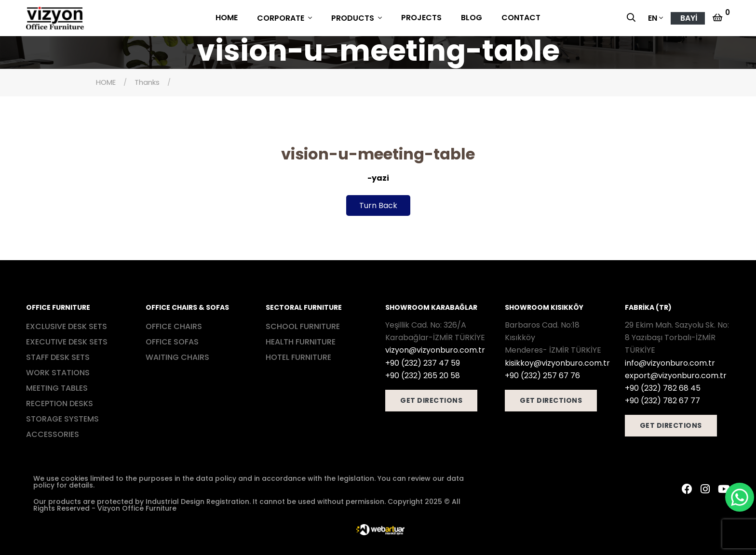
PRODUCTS (354, 18)
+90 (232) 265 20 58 (423, 376)
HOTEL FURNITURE (298, 357)
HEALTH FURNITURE (301, 342)
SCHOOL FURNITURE (303, 326)
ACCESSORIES (53, 434)
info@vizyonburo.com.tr (670, 363)
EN (653, 18)
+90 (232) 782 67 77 (662, 401)
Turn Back (378, 205)
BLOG (472, 18)
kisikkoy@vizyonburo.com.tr (557, 363)
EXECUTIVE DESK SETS (67, 342)
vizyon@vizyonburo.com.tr (435, 350)
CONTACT (521, 18)
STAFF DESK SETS (58, 357)
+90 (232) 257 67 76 (542, 376)
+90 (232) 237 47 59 (423, 363)
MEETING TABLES (57, 388)
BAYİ (689, 18)
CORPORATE (282, 18)
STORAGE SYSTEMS (62, 419)
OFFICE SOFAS (172, 342)
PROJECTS (421, 18)
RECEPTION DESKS (60, 403)
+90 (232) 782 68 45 (663, 388)
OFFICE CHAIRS (174, 326)
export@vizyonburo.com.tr (676, 376)
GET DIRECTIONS (431, 400)
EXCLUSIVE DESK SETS (67, 326)
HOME (227, 18)
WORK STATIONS (58, 373)
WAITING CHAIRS (177, 357)
